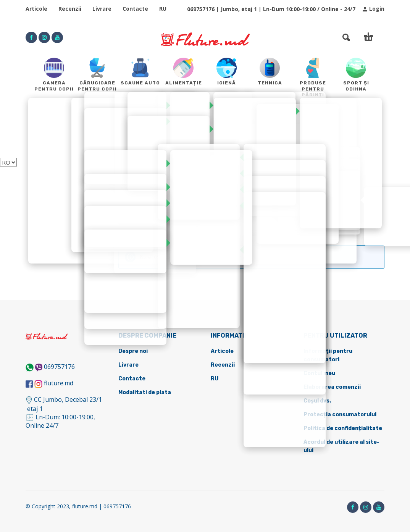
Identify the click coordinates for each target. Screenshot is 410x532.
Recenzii (70, 9)
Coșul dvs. (317, 401)
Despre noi (133, 351)
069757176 (59, 367)
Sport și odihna (141, 232)
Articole (36, 9)
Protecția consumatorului (340, 415)
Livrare (102, 9)
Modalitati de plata (145, 392)
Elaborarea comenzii (332, 387)
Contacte (135, 9)
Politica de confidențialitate (343, 428)
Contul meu (319, 373)
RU (163, 9)
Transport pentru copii (207, 232)
